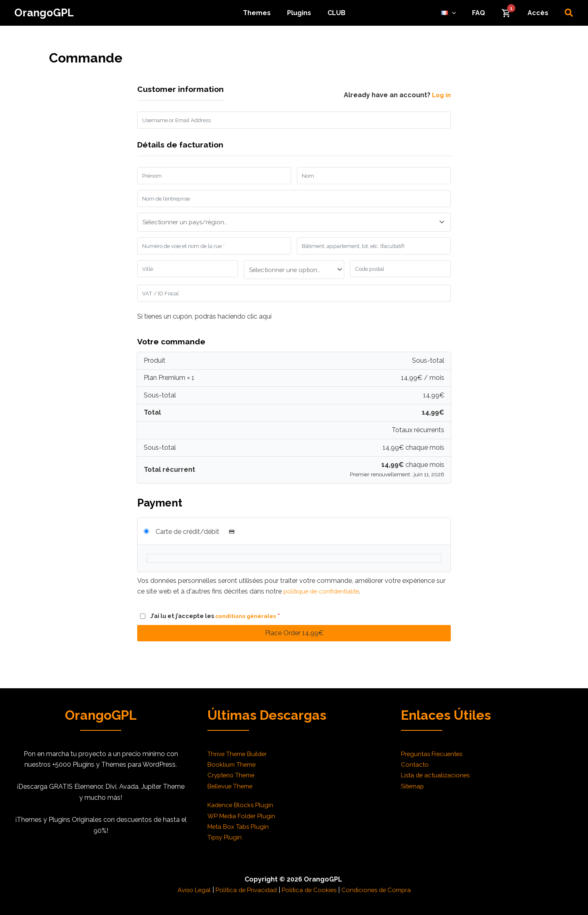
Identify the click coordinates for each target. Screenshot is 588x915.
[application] (463, 13)
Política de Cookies (310, 890)
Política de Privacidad (244, 890)
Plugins (299, 13)
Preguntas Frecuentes (434, 754)
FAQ (487, 13)
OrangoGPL (44, 13)
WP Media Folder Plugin (243, 816)
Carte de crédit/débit (197, 540)
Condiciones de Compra (380, 890)
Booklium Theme (233, 764)
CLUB (333, 13)
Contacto (415, 764)
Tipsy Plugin (226, 837)
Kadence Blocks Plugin (242, 805)
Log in (441, 95)
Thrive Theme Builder (240, 754)
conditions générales (247, 625)
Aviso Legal (189, 890)
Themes (260, 13)
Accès (540, 13)
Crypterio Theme (233, 775)
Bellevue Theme (232, 786)
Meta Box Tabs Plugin (240, 827)
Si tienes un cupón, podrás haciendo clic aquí (204, 325)
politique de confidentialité (323, 600)
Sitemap (414, 786)
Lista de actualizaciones (437, 775)
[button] (569, 13)
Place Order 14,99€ (294, 642)
